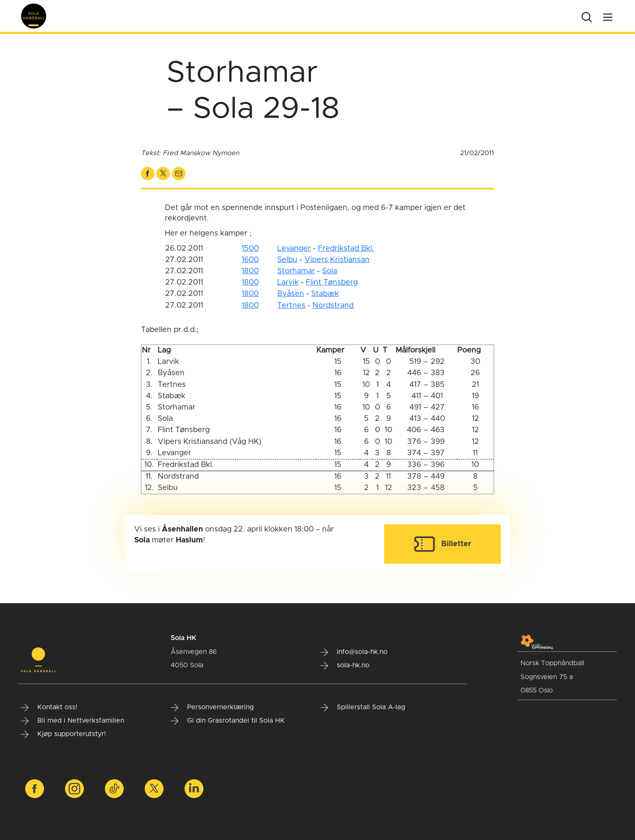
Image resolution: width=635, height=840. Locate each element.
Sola (330, 271)
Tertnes (291, 306)
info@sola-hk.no (354, 652)
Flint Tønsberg (332, 283)
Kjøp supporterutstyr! (63, 734)
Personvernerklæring (212, 708)
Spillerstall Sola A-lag (363, 708)
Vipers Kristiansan (337, 260)
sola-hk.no (345, 666)
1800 (250, 271)
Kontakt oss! (49, 708)
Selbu (287, 260)
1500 (250, 249)
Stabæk (325, 294)
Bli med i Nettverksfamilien (73, 721)
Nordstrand (333, 306)
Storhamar (296, 271)
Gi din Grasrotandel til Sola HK (228, 721)
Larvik (288, 283)
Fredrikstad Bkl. (346, 249)
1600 (250, 260)
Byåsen (291, 294)
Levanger (294, 249)
